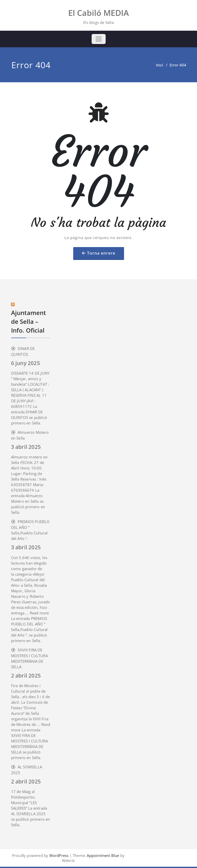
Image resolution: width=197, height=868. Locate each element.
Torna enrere (101, 253)
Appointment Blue (102, 855)
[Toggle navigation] (99, 39)
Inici (160, 65)
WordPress (59, 855)
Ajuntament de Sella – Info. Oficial (29, 321)
